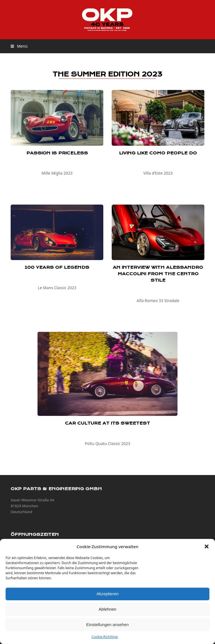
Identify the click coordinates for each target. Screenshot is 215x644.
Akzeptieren (107, 594)
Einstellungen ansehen (107, 625)
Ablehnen (107, 609)
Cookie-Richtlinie (105, 637)
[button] (207, 546)
